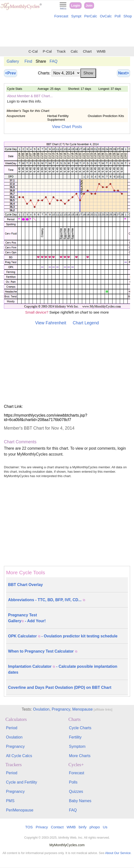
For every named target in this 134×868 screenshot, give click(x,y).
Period (11, 728)
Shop (128, 16)
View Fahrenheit (51, 323)
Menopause (83, 709)
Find (28, 61)
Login (76, 6)
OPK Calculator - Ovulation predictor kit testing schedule (63, 636)
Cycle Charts (80, 728)
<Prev (11, 73)
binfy (83, 827)
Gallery (13, 61)
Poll (118, 16)
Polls (73, 782)
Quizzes (76, 792)
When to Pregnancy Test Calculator (43, 651)
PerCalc (90, 16)
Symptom (77, 746)
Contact (57, 827)
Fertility (75, 737)
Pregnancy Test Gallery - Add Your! (27, 618)
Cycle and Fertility (21, 782)
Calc (74, 51)
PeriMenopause (20, 810)
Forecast (61, 16)
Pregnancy (61, 709)
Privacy (42, 827)
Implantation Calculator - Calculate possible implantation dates (63, 669)
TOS (29, 827)
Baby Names (80, 801)
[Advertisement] (67, 33)
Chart (87, 51)
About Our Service (118, 853)
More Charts (80, 756)
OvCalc (106, 16)
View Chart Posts (67, 127)
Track (61, 51)
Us (105, 827)
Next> (123, 73)
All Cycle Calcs (19, 756)
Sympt (76, 16)
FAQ (54, 61)
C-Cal (33, 51)
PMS (10, 801)
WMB (101, 51)
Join (89, 6)
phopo (95, 827)
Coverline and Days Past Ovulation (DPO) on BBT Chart (60, 687)
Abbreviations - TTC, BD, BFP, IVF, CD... (47, 600)
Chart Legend (86, 323)
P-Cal (47, 51)
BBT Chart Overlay (25, 585)
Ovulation (41, 709)
